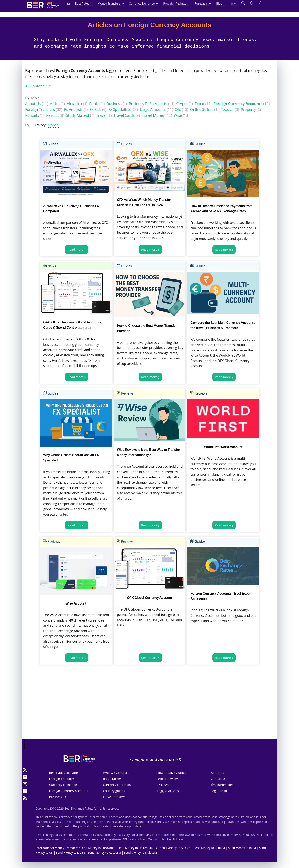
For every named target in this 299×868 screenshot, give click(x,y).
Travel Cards (124, 115)
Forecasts (203, 3)
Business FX (58, 797)
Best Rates (84, 3)
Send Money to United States (137, 848)
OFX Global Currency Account (149, 598)
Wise (178, 115)
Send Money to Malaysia (140, 853)
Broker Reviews (168, 779)
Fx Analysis (73, 109)
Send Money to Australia (104, 853)
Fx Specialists (120, 109)
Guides (51, 144)
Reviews (125, 393)
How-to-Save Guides (171, 773)
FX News (163, 785)
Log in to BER (220, 791)
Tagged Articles (168, 791)
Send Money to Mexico (175, 848)
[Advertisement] (149, 706)
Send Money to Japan (70, 853)
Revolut (53, 115)
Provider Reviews (176, 3)
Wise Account (76, 603)
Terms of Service (160, 839)
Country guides (114, 791)
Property (248, 109)
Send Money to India (242, 848)
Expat (200, 104)
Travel (101, 115)
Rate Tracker (112, 779)
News (50, 266)
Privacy (178, 839)
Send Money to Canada (209, 848)
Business (114, 104)
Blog (221, 3)
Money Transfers (111, 3)
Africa (55, 104)
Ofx (178, 109)
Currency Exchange (144, 3)
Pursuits (32, 115)
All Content (34, 86)
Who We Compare (116, 773)
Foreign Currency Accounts (238, 104)
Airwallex (75, 104)
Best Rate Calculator (64, 773)
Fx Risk (96, 109)
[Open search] (243, 6)
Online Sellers (202, 109)
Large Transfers (114, 797)
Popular (227, 109)
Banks (94, 104)
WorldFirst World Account (223, 447)
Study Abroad (78, 115)
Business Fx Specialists (148, 104)
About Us (33, 104)
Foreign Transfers (40, 109)
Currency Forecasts (117, 785)
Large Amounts (153, 109)
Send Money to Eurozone (97, 848)
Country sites (224, 785)
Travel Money (153, 115)
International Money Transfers (57, 848)
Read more (76, 249)
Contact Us (219, 779)
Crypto (182, 104)
